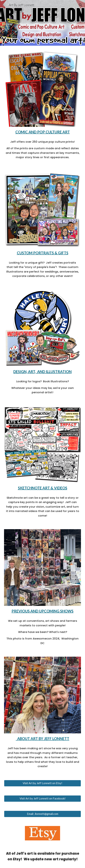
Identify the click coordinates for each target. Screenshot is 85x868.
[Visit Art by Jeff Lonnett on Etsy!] (42, 783)
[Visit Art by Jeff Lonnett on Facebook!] (42, 798)
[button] (4, 5)
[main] (42, 132)
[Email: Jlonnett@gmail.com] (42, 814)
